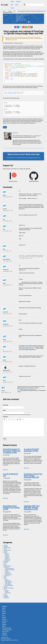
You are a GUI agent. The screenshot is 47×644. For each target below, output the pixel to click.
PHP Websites (8, 584)
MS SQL (7, 590)
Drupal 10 (7, 557)
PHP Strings (8, 583)
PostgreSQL (8, 593)
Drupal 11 (7, 559)
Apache (6, 546)
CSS (5, 549)
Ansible (6, 545)
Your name (5, 405)
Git (5, 563)
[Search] (45, 5)
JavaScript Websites (10, 570)
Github (4, 608)
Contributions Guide (7, 630)
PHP (14, 11)
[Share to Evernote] (26, 27)
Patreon (4, 613)
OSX (5, 577)
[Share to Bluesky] (21, 27)
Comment (5, 417)
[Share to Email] (29, 27)
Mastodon (5, 606)
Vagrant (6, 595)
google (5, 127)
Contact (12, 8)
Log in (45, 11)
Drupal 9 (7, 556)
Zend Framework (9, 585)
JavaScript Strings (9, 568)
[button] (32, 27)
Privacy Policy (5, 631)
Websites (6, 597)
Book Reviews (7, 548)
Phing (6, 579)
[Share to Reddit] (24, 27)
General (6, 562)
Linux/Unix (7, 576)
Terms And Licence (7, 628)
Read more (5, 470)
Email (4, 410)
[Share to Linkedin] (18, 27)
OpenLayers (8, 573)
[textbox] (24, 428)
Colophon (4, 633)
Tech (5, 594)
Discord (4, 612)
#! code (4, 5)
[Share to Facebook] (16, 27)
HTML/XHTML (7, 566)
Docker (6, 551)
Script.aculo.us (9, 575)
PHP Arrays (8, 581)
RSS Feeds (5, 635)
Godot (5, 565)
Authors (4, 617)
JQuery (7, 571)
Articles (12, 2)
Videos (4, 626)
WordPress (7, 598)
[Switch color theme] (24, 5)
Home (4, 11)
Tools (12, 5)
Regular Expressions (9, 588)
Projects (4, 619)
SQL (5, 589)
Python (6, 587)
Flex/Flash (6, 561)
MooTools (7, 572)
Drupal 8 (7, 555)
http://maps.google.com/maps (26, 348)
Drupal (6, 553)
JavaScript (6, 567)
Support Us (5, 621)
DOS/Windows (7, 550)
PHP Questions (9, 582)
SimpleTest (8, 560)
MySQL (7, 592)
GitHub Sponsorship (34, 181)
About (17, 5)
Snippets (18, 2)
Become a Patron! (13, 181)
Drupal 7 (7, 554)
